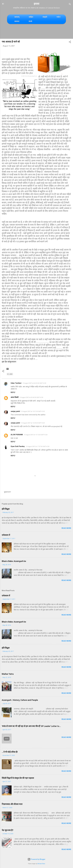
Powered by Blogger (36, 859)
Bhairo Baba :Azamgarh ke (14, 561)
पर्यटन (58, 17)
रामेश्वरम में (6, 535)
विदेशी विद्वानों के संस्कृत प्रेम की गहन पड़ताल (18, 778)
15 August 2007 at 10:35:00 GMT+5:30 (33, 423)
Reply (13, 392)
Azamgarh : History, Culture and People (20, 700)
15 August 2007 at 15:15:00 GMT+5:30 (36, 435)
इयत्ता (36, 4)
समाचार (17, 21)
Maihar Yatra (8, 674)
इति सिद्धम (6, 509)
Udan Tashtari (16, 383)
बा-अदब (10, 374)
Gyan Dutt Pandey (18, 446)
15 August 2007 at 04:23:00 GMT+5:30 (34, 383)
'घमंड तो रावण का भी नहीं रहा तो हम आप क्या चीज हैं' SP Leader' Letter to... (31, 726)
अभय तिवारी (15, 397)
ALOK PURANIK (17, 435)
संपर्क (30, 21)
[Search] (70, 5)
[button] (70, 42)
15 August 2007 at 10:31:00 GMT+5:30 (33, 411)
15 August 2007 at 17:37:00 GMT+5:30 (37, 446)
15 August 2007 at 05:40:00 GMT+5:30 (31, 397)
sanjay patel (15, 411)
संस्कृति (45, 17)
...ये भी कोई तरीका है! (10, 752)
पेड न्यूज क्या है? (8, 830)
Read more (66, 528)
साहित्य (31, 17)
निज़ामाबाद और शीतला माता (12, 804)
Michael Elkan (41, 864)
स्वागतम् (17, 17)
